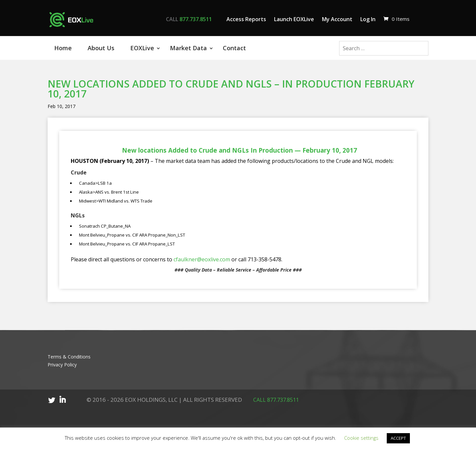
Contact (234, 48)
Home (63, 48)
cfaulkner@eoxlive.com (202, 259)
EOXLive (142, 48)
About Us (101, 48)
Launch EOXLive (294, 19)
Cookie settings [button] (361, 438)
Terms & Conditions (69, 357)
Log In (368, 19)
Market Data (188, 48)
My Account (337, 19)
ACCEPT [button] (398, 438)
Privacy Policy (62, 365)
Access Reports (246, 19)
